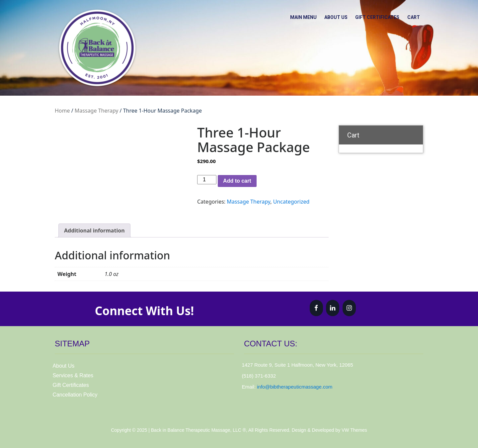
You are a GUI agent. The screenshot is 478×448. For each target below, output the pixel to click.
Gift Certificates (373, 16)
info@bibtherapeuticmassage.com (295, 387)
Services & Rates (73, 375)
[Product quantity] (207, 180)
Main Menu (292, 16)
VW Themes (354, 430)
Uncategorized (291, 202)
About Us (328, 16)
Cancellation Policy (75, 395)
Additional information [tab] (94, 230)
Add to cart (237, 181)
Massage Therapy (97, 111)
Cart (412, 16)
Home (62, 111)
